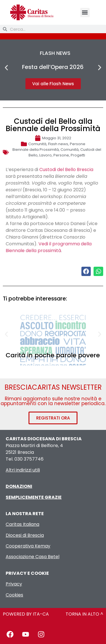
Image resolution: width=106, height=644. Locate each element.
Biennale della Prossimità (36, 150)
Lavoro (46, 155)
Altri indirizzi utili (23, 470)
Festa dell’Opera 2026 (53, 67)
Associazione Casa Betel (33, 557)
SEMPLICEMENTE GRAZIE (34, 497)
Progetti (78, 155)
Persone (78, 144)
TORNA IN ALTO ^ (84, 614)
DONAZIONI (19, 486)
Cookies (14, 595)
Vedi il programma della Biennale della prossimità (49, 247)
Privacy (14, 584)
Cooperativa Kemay (28, 546)
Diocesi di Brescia (25, 535)
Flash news (58, 144)
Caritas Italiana (22, 524)
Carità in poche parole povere (53, 355)
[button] (85, 13)
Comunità (37, 144)
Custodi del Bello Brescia (66, 170)
